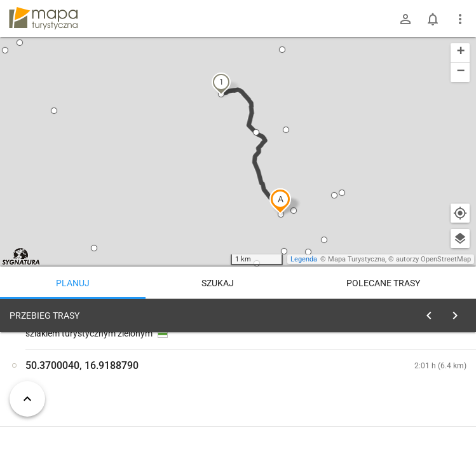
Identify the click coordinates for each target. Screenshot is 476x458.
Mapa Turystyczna (357, 259)
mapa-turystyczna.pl (43, 18)
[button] (280, 201)
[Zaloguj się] (405, 19)
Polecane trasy (383, 283)
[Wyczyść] (459, 312)
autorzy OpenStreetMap (433, 259)
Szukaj (218, 283)
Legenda (304, 259)
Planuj (73, 283)
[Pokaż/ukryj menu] (460, 19)
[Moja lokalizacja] (460, 213)
